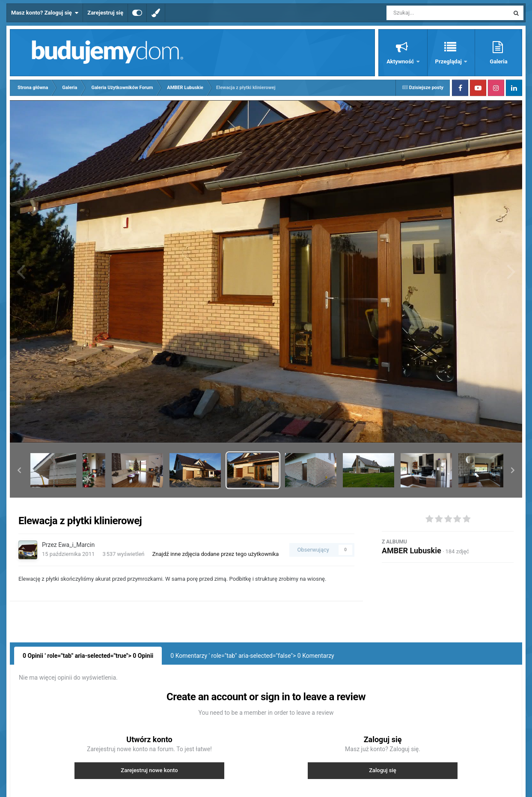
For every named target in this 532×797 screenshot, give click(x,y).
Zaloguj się (383, 770)
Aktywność (401, 61)
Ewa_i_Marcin (76, 545)
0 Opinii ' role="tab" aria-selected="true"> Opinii (88, 656)
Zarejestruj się (105, 13)
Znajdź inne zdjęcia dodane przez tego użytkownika (216, 554)
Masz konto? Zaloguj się (45, 13)
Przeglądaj (449, 61)
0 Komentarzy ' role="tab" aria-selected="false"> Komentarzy (252, 656)
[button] (19, 470)
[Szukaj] (428, 13)
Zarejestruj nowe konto (149, 770)
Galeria (498, 61)
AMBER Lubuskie (412, 551)
